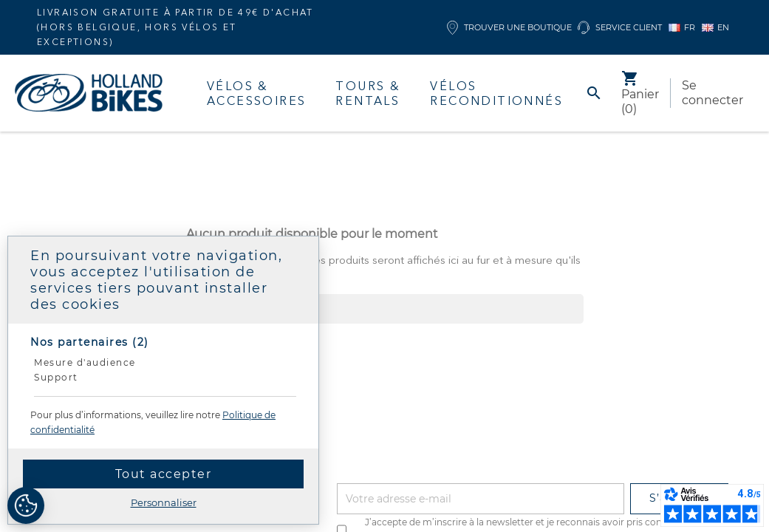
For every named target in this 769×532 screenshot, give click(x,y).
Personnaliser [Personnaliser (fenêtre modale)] (164, 502)
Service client (620, 28)
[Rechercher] (385, 309)
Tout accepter (164, 474)
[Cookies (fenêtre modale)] (26, 507)
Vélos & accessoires (256, 93)
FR (682, 27)
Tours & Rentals (368, 93)
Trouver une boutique (509, 28)
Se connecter (712, 93)
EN (715, 27)
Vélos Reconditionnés (496, 93)
